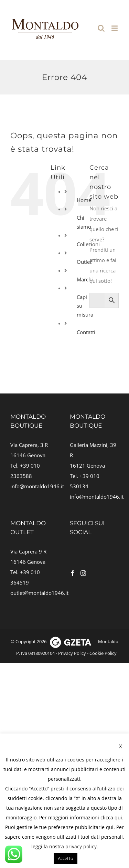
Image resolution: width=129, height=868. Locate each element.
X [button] (121, 746)
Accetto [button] (66, 858)
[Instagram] (83, 573)
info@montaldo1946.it (37, 486)
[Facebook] (73, 573)
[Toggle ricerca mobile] (101, 28)
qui (118, 817)
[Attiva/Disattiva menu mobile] (115, 28)
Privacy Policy (72, 653)
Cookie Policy (103, 653)
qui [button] (110, 827)
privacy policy (81, 846)
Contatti (86, 332)
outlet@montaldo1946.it (39, 593)
